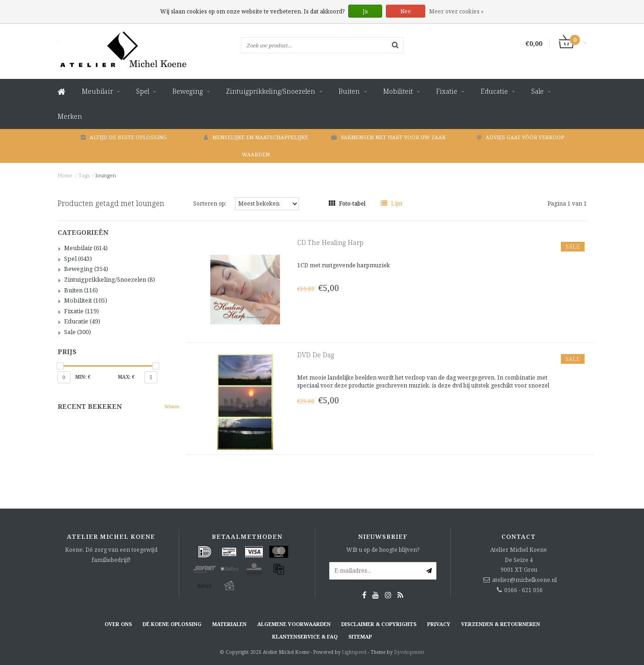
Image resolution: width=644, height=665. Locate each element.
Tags (84, 175)
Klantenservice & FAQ (305, 636)
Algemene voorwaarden (294, 624)
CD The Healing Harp (330, 242)
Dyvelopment (409, 652)
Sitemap (360, 636)
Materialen (229, 624)
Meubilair (97, 91)
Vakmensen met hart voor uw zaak (388, 137)
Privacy (439, 624)
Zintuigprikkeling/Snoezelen (271, 91)
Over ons (118, 624)
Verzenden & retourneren (501, 624)
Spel (143, 91)
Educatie (494, 91)
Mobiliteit (398, 91)
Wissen (172, 407)
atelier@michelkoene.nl (524, 580)
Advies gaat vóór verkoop (520, 137)
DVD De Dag (316, 355)
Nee (406, 11)
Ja (365, 11)
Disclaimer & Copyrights (379, 624)
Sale (537, 91)
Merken (70, 116)
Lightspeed (354, 652)
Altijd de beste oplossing (124, 137)
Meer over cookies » (456, 11)
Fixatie (447, 91)
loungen (106, 175)
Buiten (349, 91)
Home (65, 175)
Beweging (188, 91)
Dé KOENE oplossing (172, 624)
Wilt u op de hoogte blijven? (383, 550)
